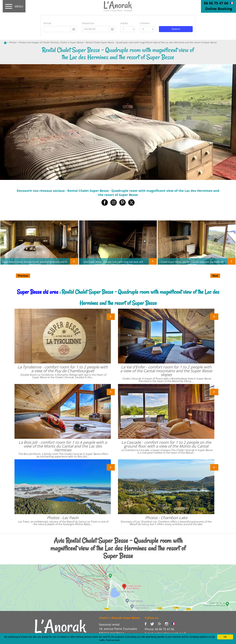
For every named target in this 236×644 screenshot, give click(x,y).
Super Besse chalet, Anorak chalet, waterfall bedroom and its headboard (35, 263)
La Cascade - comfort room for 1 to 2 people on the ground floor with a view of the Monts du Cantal (166, 444)
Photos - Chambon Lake (166, 518)
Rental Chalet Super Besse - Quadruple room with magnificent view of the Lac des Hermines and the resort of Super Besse (151, 42)
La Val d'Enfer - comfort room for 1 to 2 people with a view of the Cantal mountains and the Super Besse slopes (166, 371)
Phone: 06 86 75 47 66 (159, 629)
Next (215, 276)
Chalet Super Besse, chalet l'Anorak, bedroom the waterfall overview (192, 263)
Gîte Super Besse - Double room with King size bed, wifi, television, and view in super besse (114, 263)
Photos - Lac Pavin (63, 518)
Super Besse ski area (38, 292)
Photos (13, 42)
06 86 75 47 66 (216, 3)
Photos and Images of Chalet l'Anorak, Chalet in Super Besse (51, 42)
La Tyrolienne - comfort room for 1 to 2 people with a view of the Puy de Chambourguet (63, 369)
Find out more (113, 640)
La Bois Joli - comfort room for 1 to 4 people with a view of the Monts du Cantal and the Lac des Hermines (63, 446)
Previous (23, 276)
